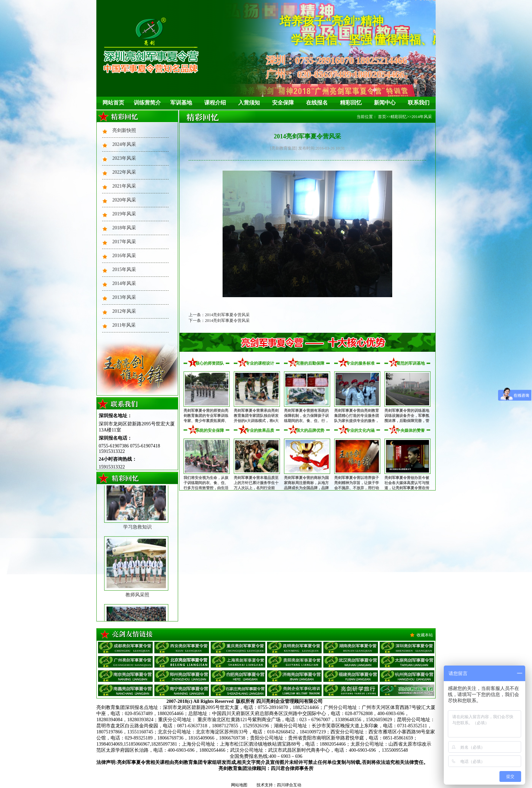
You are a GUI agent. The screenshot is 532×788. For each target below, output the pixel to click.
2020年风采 (124, 200)
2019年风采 (124, 214)
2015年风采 (124, 270)
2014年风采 (124, 283)
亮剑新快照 (124, 130)
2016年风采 (124, 256)
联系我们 (419, 103)
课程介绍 (215, 103)
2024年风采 (124, 144)
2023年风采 (124, 158)
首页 (382, 117)
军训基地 (181, 103)
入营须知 (249, 103)
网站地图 (239, 785)
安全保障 (283, 103)
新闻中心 (385, 103)
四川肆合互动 (289, 785)
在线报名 (317, 103)
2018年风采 (124, 228)
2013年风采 (124, 297)
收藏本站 (425, 635)
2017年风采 (124, 242)
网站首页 (113, 103)
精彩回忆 (351, 103)
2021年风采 (124, 186)
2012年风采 (124, 311)
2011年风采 (124, 325)
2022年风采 (124, 172)
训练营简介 (147, 103)
